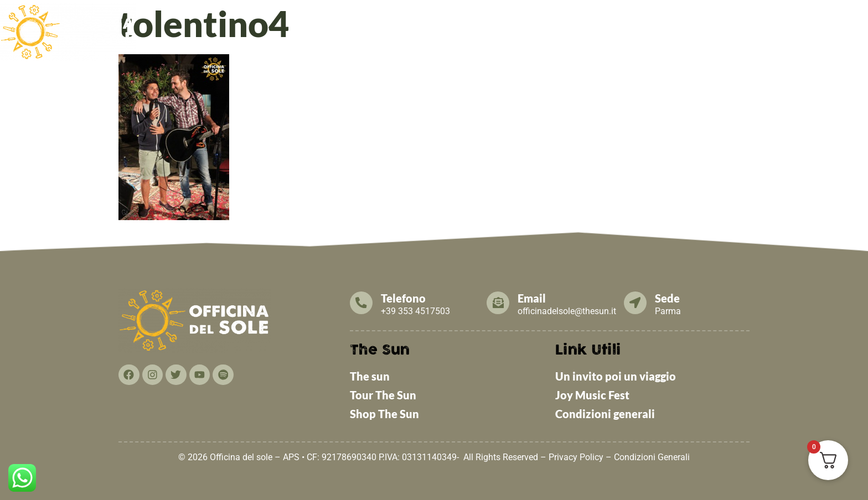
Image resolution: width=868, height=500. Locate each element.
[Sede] (635, 303)
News (492, 24)
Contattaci (771, 24)
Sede (668, 298)
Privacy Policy (576, 457)
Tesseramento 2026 (573, 24)
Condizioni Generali (652, 457)
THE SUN (837, 24)
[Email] (498, 303)
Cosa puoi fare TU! (681, 24)
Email (532, 298)
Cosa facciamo (421, 24)
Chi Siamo (340, 24)
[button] (340, 24)
